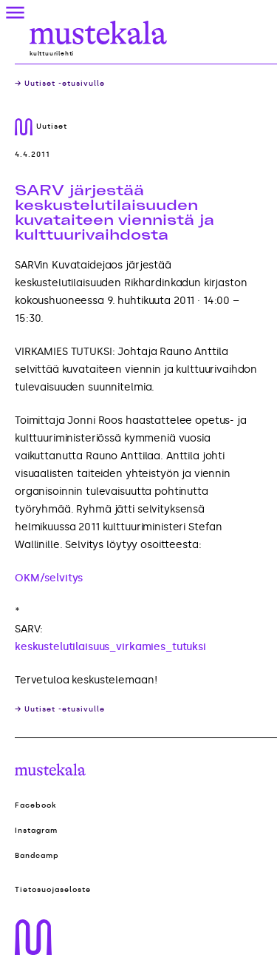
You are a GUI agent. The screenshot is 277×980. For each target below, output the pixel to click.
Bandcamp (37, 856)
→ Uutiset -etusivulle (60, 84)
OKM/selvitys (49, 578)
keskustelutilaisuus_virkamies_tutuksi (110, 647)
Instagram (36, 831)
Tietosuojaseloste (53, 890)
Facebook (36, 805)
